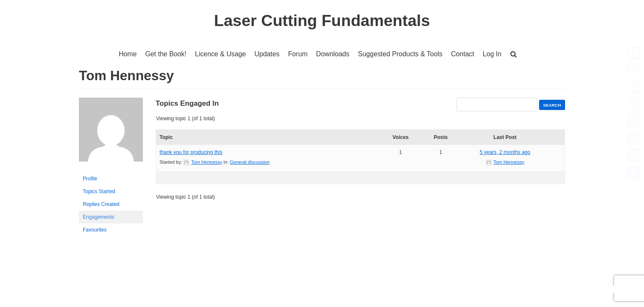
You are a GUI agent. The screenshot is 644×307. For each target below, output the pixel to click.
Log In (494, 54)
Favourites (95, 230)
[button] (515, 54)
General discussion (250, 162)
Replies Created (101, 205)
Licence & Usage (219, 54)
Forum (298, 54)
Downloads (333, 54)
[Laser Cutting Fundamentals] (322, 20)
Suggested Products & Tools (401, 54)
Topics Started (99, 192)
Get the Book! (164, 54)
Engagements (99, 217)
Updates (267, 54)
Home (126, 54)
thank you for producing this (191, 152)
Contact (464, 54)
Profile (90, 179)
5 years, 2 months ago (505, 152)
